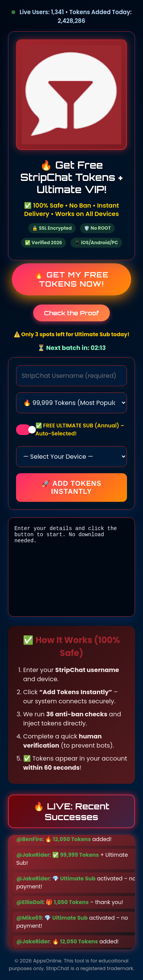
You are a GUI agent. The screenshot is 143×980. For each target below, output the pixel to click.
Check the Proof (71, 313)
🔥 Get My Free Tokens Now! (71, 279)
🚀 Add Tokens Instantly (71, 488)
